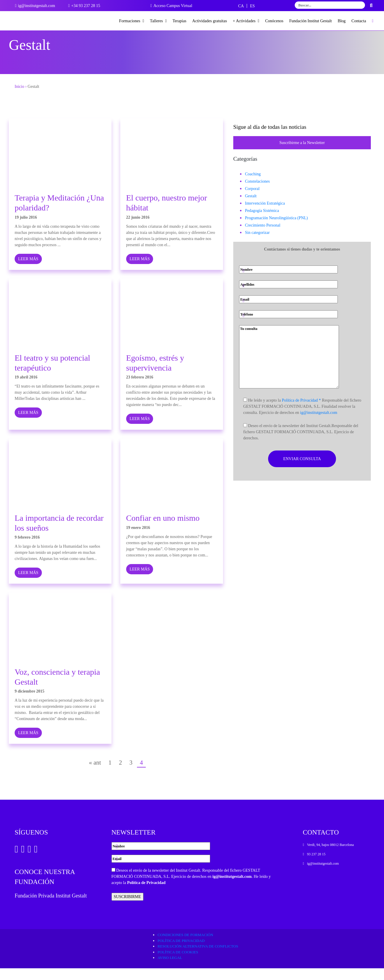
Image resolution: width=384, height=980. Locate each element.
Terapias (180, 21)
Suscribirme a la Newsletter (302, 154)
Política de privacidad (181, 952)
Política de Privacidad (146, 894)
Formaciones (132, 21)
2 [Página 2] (120, 774)
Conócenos (274, 21)
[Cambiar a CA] (241, 6)
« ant (95, 774)
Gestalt (251, 208)
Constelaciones (257, 193)
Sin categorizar (257, 244)
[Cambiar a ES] (252, 6)
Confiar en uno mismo (163, 530)
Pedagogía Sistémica (262, 222)
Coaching (253, 186)
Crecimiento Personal (263, 237)
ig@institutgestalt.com (319, 424)
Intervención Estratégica (265, 215)
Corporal (252, 200)
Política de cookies (178, 964)
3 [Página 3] (131, 774)
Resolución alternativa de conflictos (198, 958)
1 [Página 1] (110, 774)
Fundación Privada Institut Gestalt (51, 907)
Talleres (158, 21)
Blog (342, 21)
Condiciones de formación (185, 946)
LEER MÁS (28, 271)
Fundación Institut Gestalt (310, 21)
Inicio (19, 98)
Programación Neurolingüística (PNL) (276, 230)
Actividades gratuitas (210, 21)
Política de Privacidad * (301, 412)
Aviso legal (170, 969)
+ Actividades (246, 21)
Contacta (359, 21)
